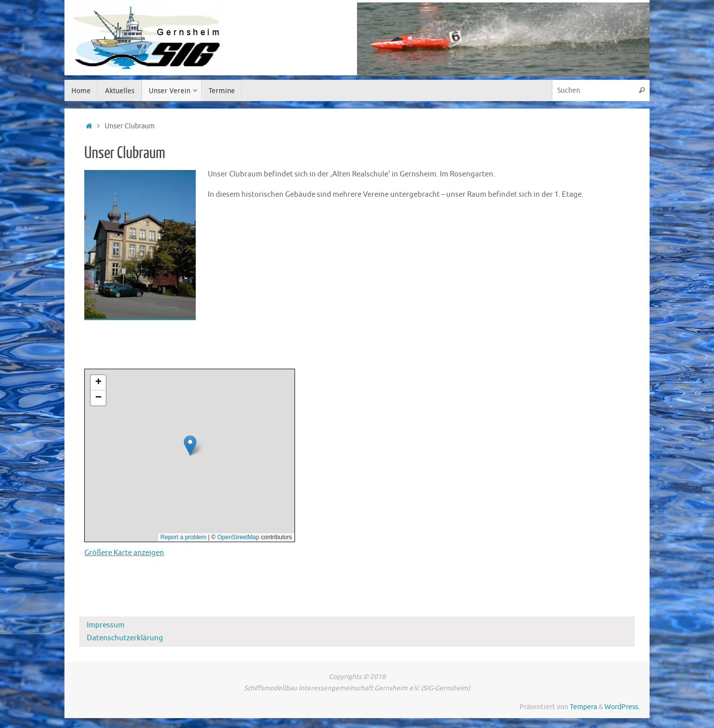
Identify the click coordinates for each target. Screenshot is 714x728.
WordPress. (622, 707)
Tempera (583, 707)
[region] (503, 39)
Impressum (106, 625)
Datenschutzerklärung (125, 638)
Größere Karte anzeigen (124, 553)
